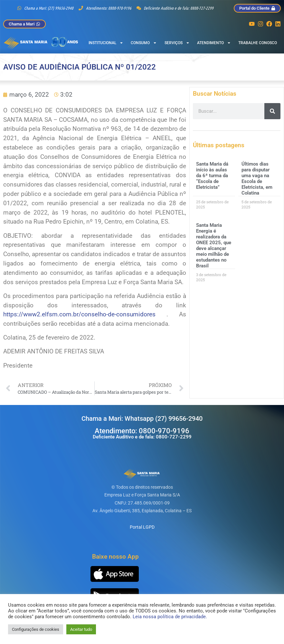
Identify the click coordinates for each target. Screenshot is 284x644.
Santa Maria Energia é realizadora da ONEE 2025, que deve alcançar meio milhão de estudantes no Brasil (214, 245)
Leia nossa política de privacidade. (170, 617)
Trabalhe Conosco (258, 43)
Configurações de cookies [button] (36, 629)
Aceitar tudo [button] (81, 629)
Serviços (177, 43)
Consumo (144, 43)
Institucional (106, 43)
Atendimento (214, 43)
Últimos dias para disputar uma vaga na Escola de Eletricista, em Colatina (257, 178)
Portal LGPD (142, 527)
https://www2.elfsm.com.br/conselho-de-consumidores (79, 314)
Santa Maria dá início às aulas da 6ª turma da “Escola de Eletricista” (212, 176)
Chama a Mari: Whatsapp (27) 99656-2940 (142, 418)
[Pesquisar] (272, 111)
